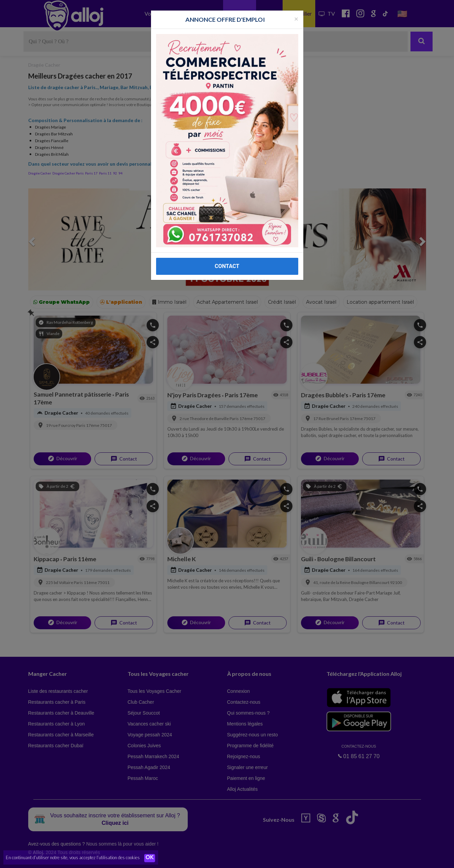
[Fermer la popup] (296, 19)
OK (150, 858)
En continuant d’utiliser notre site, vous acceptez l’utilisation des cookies (73, 858)
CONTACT (227, 266)
